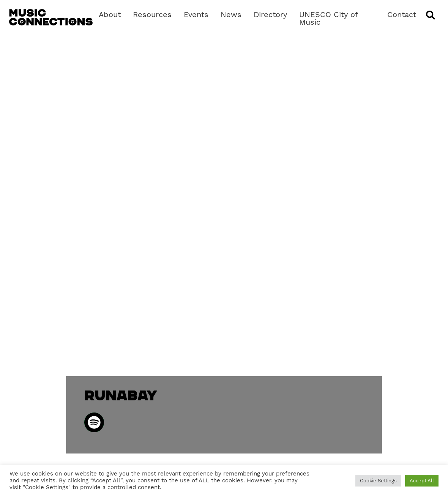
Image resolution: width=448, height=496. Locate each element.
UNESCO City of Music (329, 18)
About (110, 14)
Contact (402, 14)
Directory (270, 14)
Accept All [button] (422, 481)
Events (196, 14)
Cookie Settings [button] (378, 481)
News (231, 14)
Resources (152, 14)
